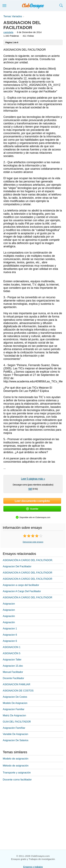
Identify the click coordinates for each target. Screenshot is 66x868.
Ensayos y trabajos (33, 867)
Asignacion (9, 604)
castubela (8, 32)
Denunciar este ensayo (33, 542)
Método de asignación (16, 766)
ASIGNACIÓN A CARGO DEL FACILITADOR (28, 597)
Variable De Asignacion (15, 734)
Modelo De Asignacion (15, 703)
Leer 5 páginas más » (33, 479)
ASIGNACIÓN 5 (12, 653)
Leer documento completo (32, 501)
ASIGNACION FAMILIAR (17, 684)
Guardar (32, 509)
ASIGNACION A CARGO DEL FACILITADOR (28, 573)
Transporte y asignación (17, 773)
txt (30, 489)
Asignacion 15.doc (13, 666)
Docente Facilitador (13, 678)
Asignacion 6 (10, 635)
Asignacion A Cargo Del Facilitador (22, 591)
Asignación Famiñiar (14, 728)
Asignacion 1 (10, 629)
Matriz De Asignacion (14, 715)
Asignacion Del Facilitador (17, 566)
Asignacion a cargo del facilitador (21, 585)
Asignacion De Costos (15, 697)
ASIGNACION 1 (12, 647)
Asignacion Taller (12, 660)
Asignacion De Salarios (16, 740)
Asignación (9, 616)
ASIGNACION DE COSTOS (18, 691)
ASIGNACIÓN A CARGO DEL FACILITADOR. (28, 560)
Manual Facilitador (13, 672)
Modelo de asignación (16, 759)
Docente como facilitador (17, 780)
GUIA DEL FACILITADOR (17, 722)
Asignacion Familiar (14, 709)
